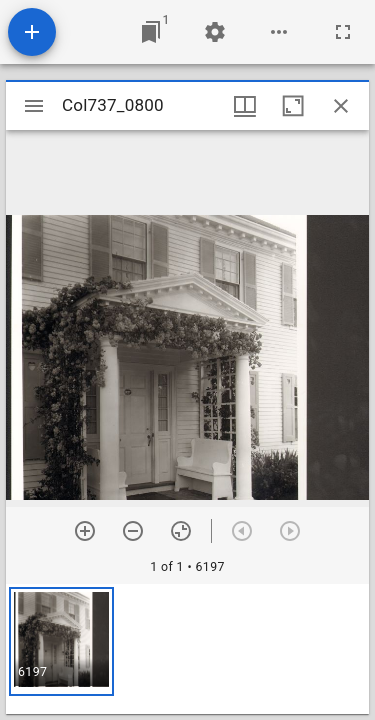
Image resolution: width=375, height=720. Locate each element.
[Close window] (341, 106)
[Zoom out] (133, 531)
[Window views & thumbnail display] (245, 106)
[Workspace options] (279, 32)
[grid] (187, 649)
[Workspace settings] (215, 32)
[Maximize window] (293, 106)
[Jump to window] (151, 32)
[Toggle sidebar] (34, 106)
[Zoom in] (85, 531)
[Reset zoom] (181, 531)
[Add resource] (32, 32)
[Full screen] (343, 32)
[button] (61, 641)
